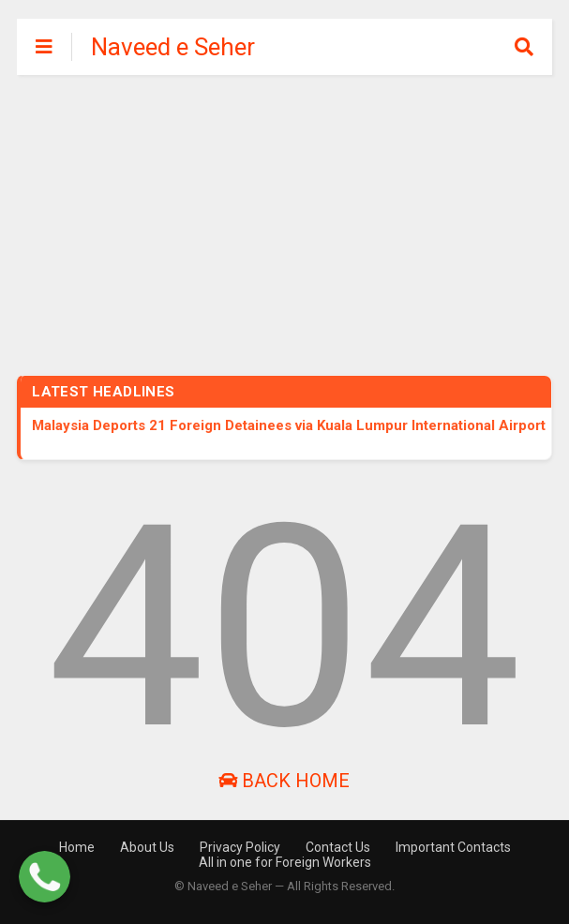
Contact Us (338, 847)
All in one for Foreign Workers (285, 862)
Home (77, 847)
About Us (147, 847)
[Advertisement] (284, 216)
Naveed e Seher (173, 47)
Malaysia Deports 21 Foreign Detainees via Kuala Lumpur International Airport (289, 425)
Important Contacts (453, 847)
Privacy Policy (240, 847)
